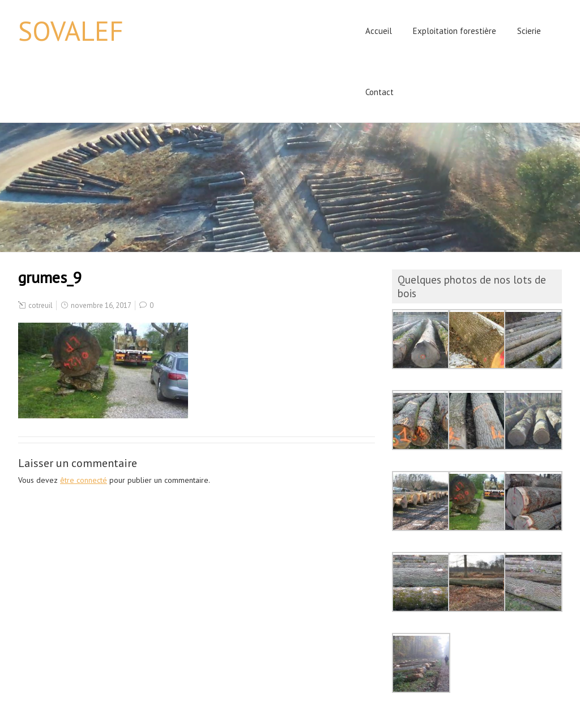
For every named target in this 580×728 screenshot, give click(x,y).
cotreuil (40, 305)
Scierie (529, 31)
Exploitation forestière (455, 31)
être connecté (84, 480)
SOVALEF (71, 31)
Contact (379, 92)
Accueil (379, 31)
